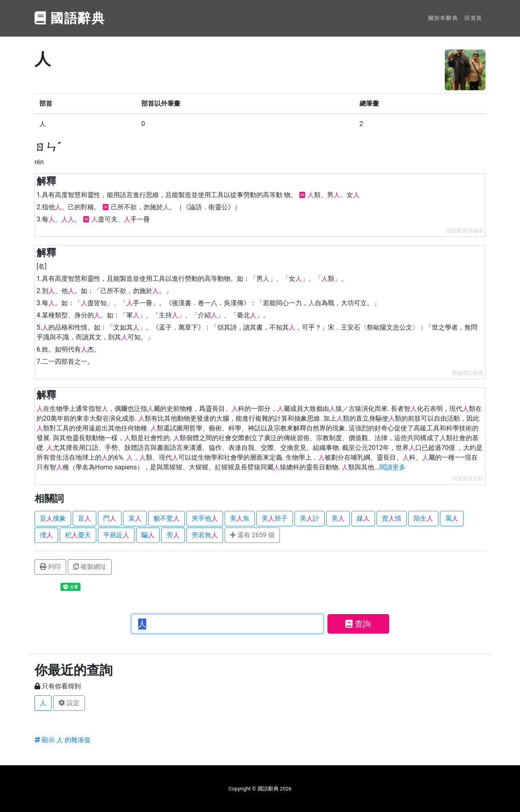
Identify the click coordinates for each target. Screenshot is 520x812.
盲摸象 (53, 518)
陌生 (423, 518)
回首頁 (473, 18)
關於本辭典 (443, 18)
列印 (50, 567)
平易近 (116, 535)
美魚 (240, 518)
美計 (310, 518)
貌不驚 (167, 518)
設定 (69, 703)
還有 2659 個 (252, 535)
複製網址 (90, 567)
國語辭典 (70, 18)
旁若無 (205, 535)
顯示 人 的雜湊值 (63, 740)
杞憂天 (78, 535)
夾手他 (205, 518)
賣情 (392, 518)
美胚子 (275, 518)
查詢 (358, 624)
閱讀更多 (392, 467)
